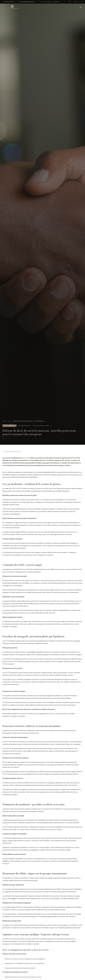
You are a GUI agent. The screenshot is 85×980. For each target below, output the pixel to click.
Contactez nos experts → (19, 716)
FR (75, 2)
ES (82, 2)
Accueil (4, 421)
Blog (10, 421)
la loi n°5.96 (26, 458)
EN (79, 2)
